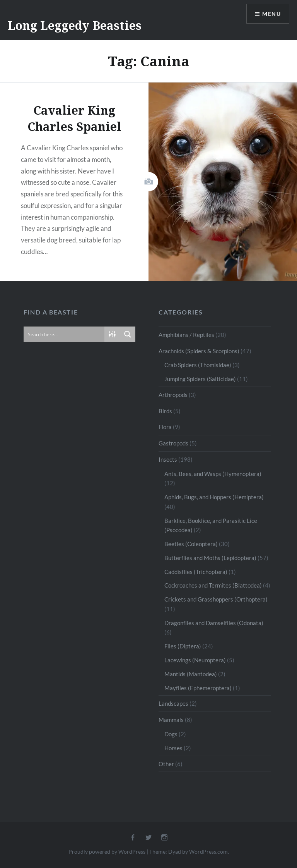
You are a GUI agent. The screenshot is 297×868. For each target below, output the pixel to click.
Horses (173, 748)
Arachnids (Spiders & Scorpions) (199, 351)
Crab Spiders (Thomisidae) (198, 365)
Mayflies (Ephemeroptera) (198, 688)
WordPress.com (208, 852)
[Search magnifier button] (128, 334)
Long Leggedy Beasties (75, 25)
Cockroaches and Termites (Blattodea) (213, 585)
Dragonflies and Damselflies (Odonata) (214, 623)
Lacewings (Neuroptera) (195, 660)
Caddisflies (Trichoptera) (196, 572)
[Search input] (65, 334)
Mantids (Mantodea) (191, 674)
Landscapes (173, 703)
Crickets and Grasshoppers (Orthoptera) (216, 599)
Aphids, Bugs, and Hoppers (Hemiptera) (214, 497)
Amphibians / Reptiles (186, 335)
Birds (165, 411)
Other (166, 764)
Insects (168, 459)
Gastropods (173, 443)
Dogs (171, 734)
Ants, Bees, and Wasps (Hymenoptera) (213, 474)
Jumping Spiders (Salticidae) (200, 379)
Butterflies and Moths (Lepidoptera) (210, 558)
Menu (271, 14)
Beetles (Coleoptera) (191, 544)
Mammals (171, 720)
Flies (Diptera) (183, 646)
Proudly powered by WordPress (107, 852)
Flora (165, 427)
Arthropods (173, 395)
